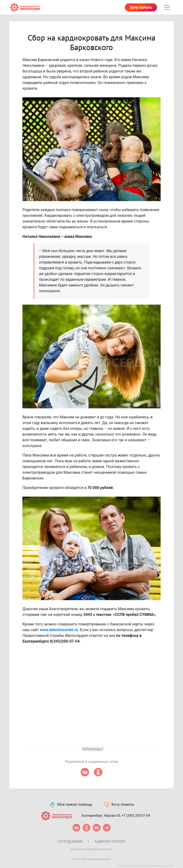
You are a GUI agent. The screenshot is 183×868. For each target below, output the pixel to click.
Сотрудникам (70, 842)
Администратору (110, 842)
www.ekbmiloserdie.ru (59, 630)
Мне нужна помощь (71, 805)
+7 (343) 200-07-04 (136, 816)
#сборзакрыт (93, 749)
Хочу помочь (141, 8)
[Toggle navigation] (167, 7)
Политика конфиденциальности (91, 849)
